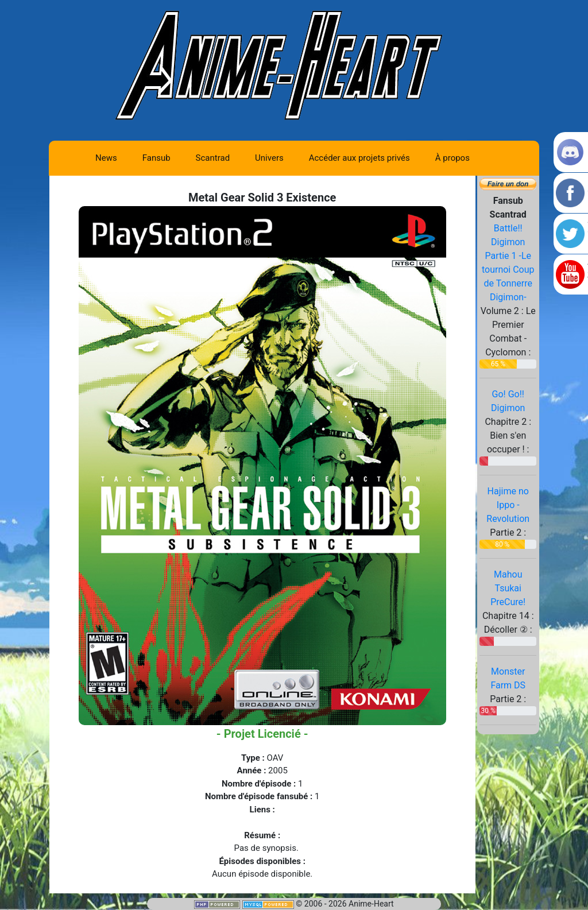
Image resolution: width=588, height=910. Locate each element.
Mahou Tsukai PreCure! (508, 588)
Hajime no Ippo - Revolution (508, 505)
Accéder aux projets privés (359, 158)
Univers (269, 158)
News (106, 158)
